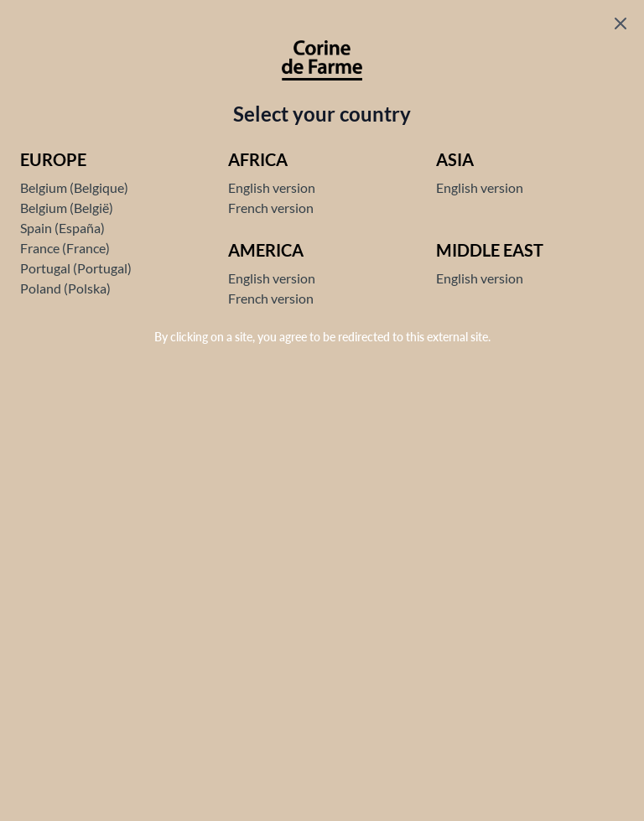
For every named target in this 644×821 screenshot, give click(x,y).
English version (272, 187)
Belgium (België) (67, 208)
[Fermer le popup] (621, 23)
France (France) (65, 248)
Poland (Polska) (65, 288)
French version (271, 208)
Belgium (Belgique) (74, 187)
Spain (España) (62, 228)
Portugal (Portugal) (76, 268)
